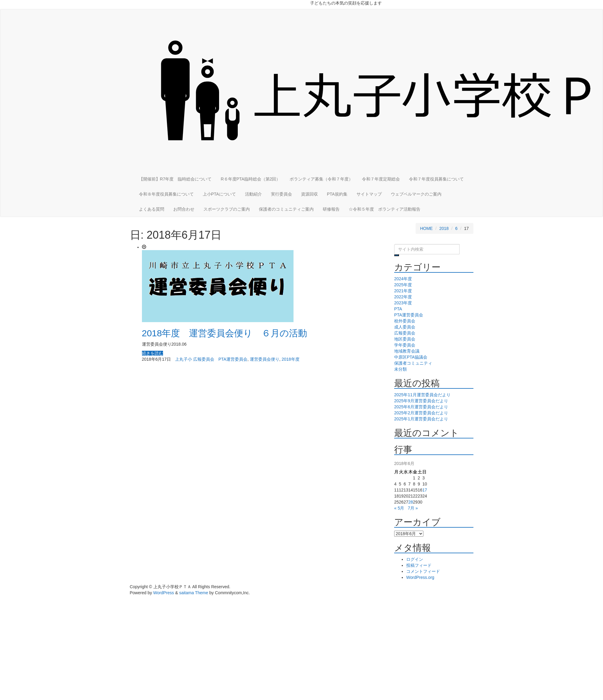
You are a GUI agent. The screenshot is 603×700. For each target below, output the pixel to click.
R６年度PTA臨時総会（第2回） (250, 179)
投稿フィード (419, 565)
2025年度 (403, 285)
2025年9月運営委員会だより (421, 401)
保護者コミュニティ (413, 363)
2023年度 (403, 303)
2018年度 (290, 359)
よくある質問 (152, 209)
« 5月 (399, 508)
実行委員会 (281, 194)
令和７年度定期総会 (381, 179)
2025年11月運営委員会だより (422, 395)
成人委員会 (405, 327)
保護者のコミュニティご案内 (286, 209)
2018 (444, 228)
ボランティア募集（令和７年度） (321, 179)
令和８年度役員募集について (166, 194)
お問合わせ (184, 209)
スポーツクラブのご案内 (227, 209)
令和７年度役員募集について (436, 179)
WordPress (163, 593)
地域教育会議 (407, 351)
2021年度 (403, 291)
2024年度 (403, 279)
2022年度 (403, 297)
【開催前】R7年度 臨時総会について (175, 179)
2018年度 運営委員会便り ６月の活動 (225, 333)
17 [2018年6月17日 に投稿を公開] (425, 490)
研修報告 (331, 209)
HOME (426, 228)
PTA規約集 (337, 194)
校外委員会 (405, 321)
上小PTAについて (219, 194)
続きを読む (152, 353)
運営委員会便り (265, 359)
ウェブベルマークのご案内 (416, 194)
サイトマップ (369, 194)
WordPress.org (420, 577)
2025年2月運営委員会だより (421, 413)
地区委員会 (405, 339)
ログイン (415, 559)
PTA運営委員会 (233, 359)
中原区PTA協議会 (411, 357)
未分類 (400, 369)
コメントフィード (423, 571)
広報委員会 (405, 333)
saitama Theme (193, 593)
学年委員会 (405, 345)
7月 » (413, 508)
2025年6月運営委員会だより (421, 407)
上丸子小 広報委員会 (195, 359)
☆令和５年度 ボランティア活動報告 (385, 209)
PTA (398, 309)
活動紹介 (253, 194)
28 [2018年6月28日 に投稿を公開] (411, 502)
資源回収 (309, 194)
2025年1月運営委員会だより (421, 419)
